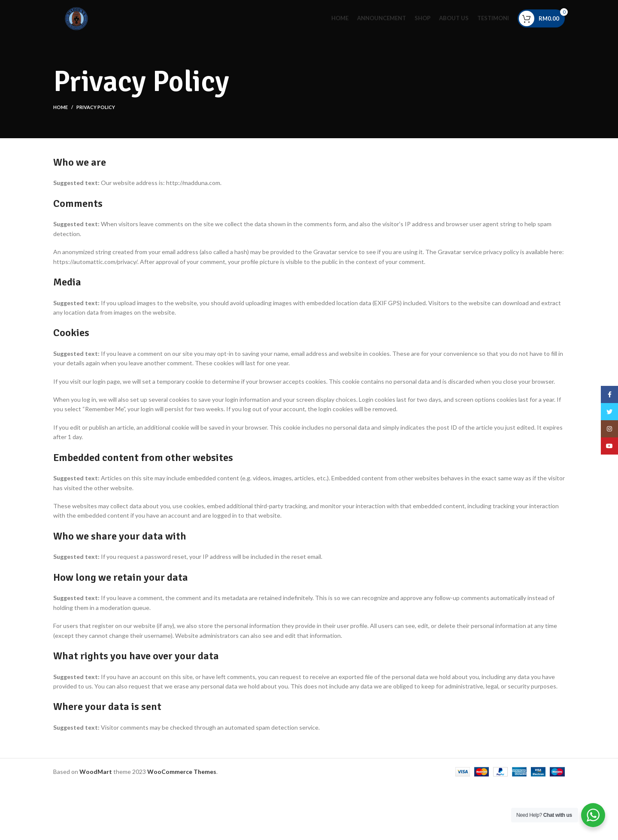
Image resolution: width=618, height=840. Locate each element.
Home (61, 107)
